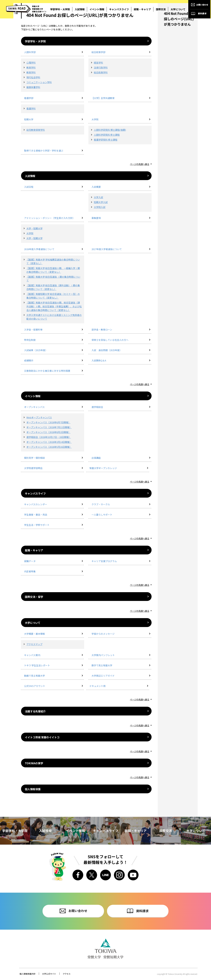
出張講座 (96, 458)
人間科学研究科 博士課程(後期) (110, 130)
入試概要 (96, 187)
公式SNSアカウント (35, 686)
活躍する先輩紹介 (35, 711)
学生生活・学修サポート (37, 525)
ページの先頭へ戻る (139, 164)
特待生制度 (30, 340)
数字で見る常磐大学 (102, 665)
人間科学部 (30, 52)
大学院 (95, 119)
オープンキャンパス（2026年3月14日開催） (49, 442)
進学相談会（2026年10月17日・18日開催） (49, 437)
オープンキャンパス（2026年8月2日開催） (48, 432)
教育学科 (31, 67)
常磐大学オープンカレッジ (103, 468)
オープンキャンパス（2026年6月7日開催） (48, 422)
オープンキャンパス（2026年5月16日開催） (49, 447)
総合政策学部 (98, 52)
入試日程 (29, 187)
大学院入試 (100, 207)
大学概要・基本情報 (34, 634)
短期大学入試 (101, 202)
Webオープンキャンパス (39, 417)
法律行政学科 (101, 67)
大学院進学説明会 (33, 468)
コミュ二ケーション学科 (39, 82)
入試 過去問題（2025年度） (107, 350)
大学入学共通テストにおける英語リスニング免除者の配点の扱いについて (54, 317)
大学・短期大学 (34, 228)
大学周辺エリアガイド (103, 676)
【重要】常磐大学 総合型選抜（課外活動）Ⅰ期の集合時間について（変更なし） (53, 287)
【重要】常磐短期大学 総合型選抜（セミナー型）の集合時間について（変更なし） (53, 296)
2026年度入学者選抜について (39, 249)
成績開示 (29, 360)
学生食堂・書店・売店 (36, 515)
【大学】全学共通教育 (103, 98)
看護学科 (31, 108)
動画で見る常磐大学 (34, 676)
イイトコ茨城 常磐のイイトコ (42, 737)
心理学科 (31, 63)
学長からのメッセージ (103, 634)
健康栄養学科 (33, 87)
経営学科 (98, 63)
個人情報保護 (33, 789)
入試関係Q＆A (99, 360)
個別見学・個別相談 (34, 458)
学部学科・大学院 (35, 41)
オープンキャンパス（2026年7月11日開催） (49, 427)
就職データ (30, 561)
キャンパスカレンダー (36, 504)
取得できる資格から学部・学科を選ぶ (44, 151)
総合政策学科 (101, 72)
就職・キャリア (34, 550)
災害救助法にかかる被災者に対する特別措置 (47, 371)
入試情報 (30, 176)
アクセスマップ (34, 644)
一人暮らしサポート (102, 515)
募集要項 (96, 218)
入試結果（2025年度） (36, 350)
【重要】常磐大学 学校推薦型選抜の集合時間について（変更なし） (53, 261)
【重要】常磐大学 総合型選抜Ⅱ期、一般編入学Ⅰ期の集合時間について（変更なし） (53, 270)
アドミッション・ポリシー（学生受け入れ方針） (49, 218)
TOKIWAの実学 (34, 763)
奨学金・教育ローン (102, 330)
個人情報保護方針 (27, 974)
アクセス (67, 974)
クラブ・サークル (101, 504)
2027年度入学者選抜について (107, 249)
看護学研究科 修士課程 (106, 140)
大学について (33, 623)
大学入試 (98, 197)
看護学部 (29, 98)
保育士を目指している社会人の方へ (110, 340)
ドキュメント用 (97, 686)
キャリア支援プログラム (104, 561)
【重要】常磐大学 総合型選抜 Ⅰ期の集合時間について (53, 279)
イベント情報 (33, 396)
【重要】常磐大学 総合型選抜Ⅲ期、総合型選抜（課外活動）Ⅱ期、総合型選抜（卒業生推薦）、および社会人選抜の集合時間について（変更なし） (54, 306)
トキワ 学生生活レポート (37, 665)
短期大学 (29, 119)
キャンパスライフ (35, 493)
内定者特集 (30, 571)
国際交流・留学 (34, 597)
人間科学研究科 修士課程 (107, 135)
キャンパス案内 (32, 655)
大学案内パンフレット (103, 655)
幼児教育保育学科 (36, 130)
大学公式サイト (49, 974)
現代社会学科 (33, 77)
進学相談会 (97, 407)
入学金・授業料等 (33, 330)
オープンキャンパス (34, 407)
